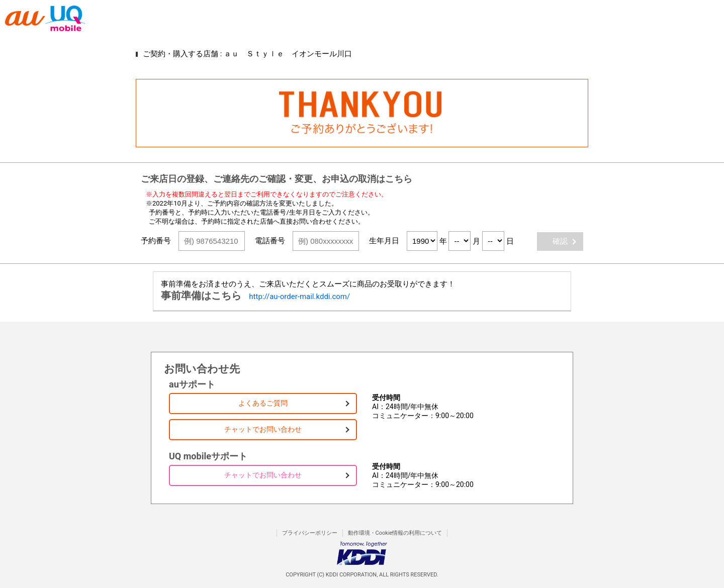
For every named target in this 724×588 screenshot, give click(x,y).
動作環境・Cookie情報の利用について (395, 533)
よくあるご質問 (263, 403)
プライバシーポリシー (310, 533)
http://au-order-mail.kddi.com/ (299, 297)
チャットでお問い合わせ (263, 429)
